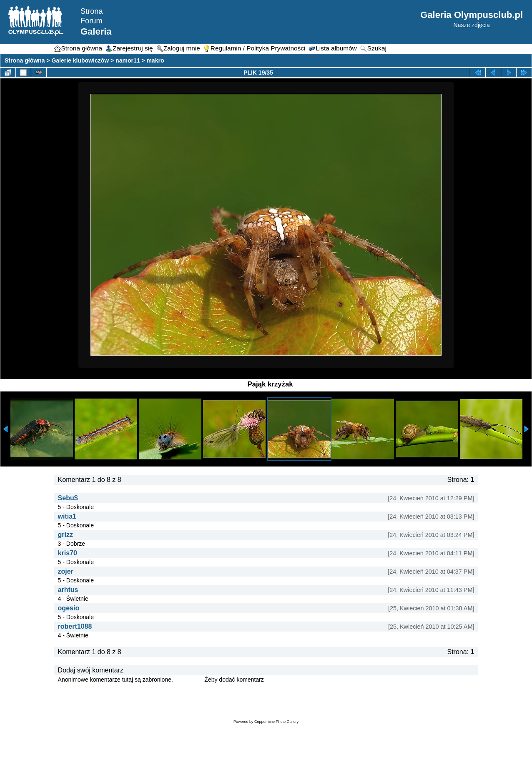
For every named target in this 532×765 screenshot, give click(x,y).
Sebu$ (68, 498)
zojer (66, 571)
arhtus (68, 590)
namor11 (128, 60)
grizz (65, 535)
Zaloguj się (189, 680)
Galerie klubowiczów (80, 60)
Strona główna (25, 60)
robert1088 (75, 626)
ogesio (69, 608)
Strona (92, 11)
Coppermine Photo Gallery (276, 722)
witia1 (67, 516)
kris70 (68, 553)
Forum (92, 21)
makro (155, 60)
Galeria (96, 31)
